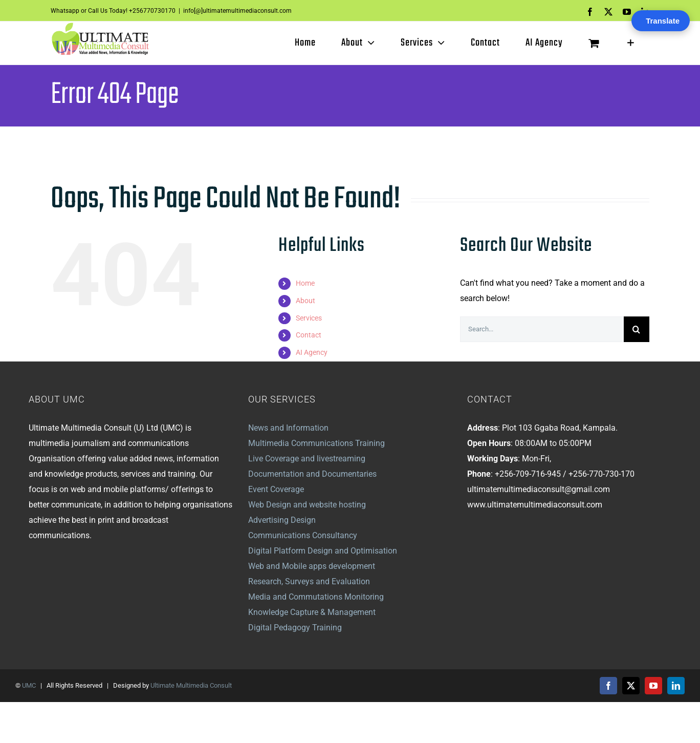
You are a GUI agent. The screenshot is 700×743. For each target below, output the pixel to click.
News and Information (288, 428)
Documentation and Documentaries (312, 474)
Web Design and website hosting (307, 505)
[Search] (637, 329)
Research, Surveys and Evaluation (309, 581)
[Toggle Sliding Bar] (631, 43)
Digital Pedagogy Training (295, 628)
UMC (29, 685)
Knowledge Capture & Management (312, 612)
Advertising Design (282, 520)
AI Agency (312, 352)
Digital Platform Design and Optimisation (323, 551)
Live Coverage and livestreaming (307, 459)
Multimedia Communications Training (316, 443)
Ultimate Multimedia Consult (191, 685)
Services (309, 318)
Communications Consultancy (303, 535)
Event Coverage (276, 489)
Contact (309, 335)
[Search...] (542, 329)
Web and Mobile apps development (312, 566)
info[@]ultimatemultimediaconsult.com (237, 11)
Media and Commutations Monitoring (316, 597)
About (305, 301)
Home (305, 283)
